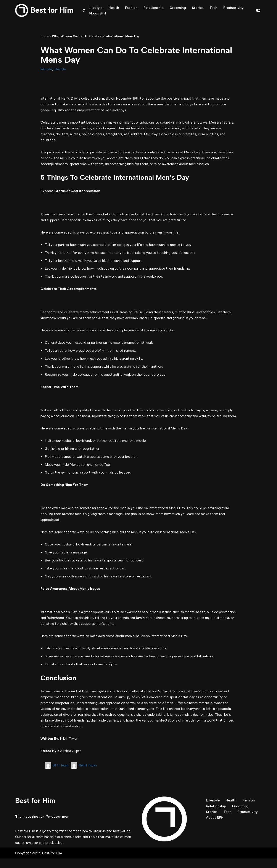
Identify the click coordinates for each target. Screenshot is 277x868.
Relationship (154, 7)
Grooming (178, 7)
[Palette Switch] (258, 10)
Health (114, 7)
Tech (214, 7)
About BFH (97, 13)
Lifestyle (96, 7)
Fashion (131, 7)
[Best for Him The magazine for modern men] (44, 10)
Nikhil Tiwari (88, 775)
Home (45, 36)
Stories (198, 7)
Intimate (46, 69)
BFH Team (61, 775)
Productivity (234, 7)
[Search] (84, 10)
